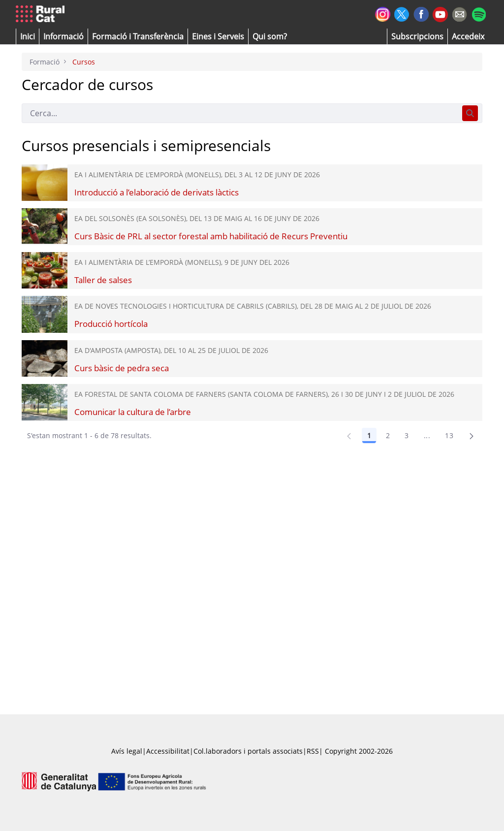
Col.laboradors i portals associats (248, 751)
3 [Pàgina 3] (407, 435)
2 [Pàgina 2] (388, 435)
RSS (313, 751)
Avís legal (127, 751)
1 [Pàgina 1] (369, 435)
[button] (28, 36)
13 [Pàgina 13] (449, 435)
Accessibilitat (168, 751)
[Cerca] (240, 113)
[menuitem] (138, 36)
